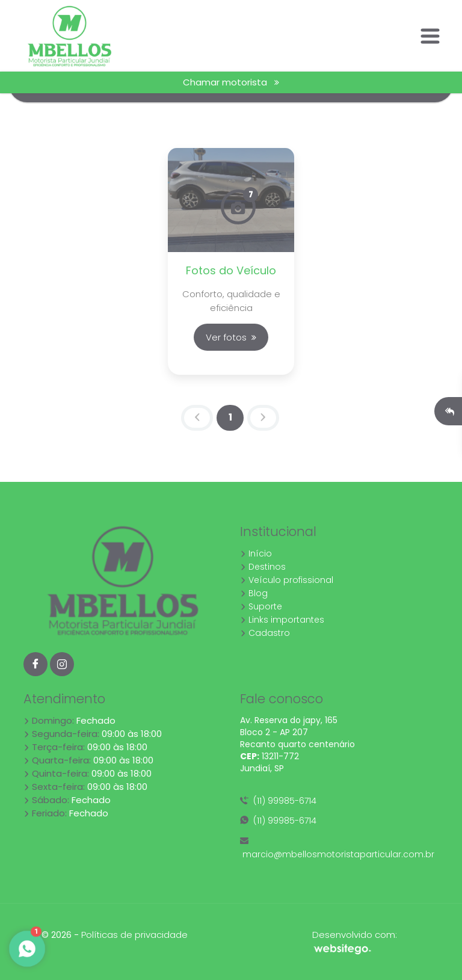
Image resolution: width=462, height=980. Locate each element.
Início (256, 553)
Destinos (263, 567)
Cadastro (265, 633)
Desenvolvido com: (355, 941)
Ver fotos (231, 337)
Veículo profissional (287, 580)
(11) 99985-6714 (278, 801)
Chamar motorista (231, 82)
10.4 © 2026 (48, 935)
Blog (254, 593)
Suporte (261, 606)
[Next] (263, 418)
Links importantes (282, 620)
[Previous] (197, 418)
